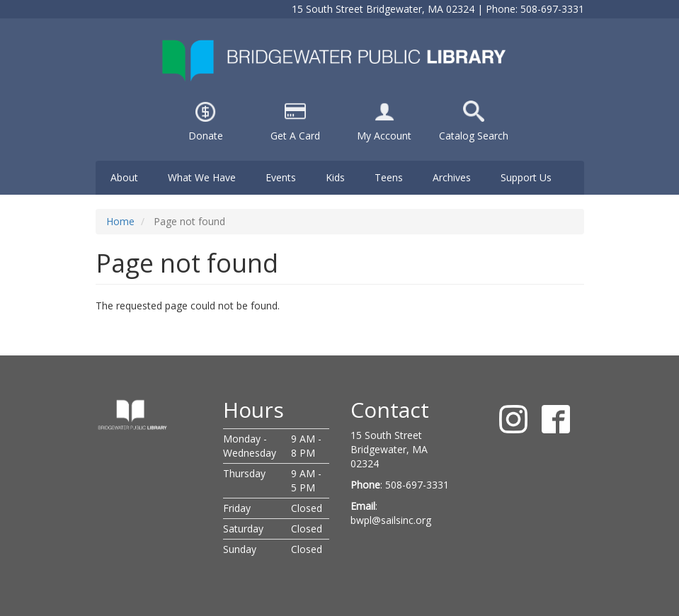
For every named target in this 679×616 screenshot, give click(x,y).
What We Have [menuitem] (202, 177)
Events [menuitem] (281, 177)
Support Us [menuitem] (526, 177)
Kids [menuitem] (335, 177)
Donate (206, 136)
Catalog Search (474, 136)
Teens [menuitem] (389, 177)
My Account (384, 136)
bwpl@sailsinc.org (391, 520)
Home (120, 221)
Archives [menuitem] (452, 177)
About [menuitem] (124, 177)
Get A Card (295, 136)
